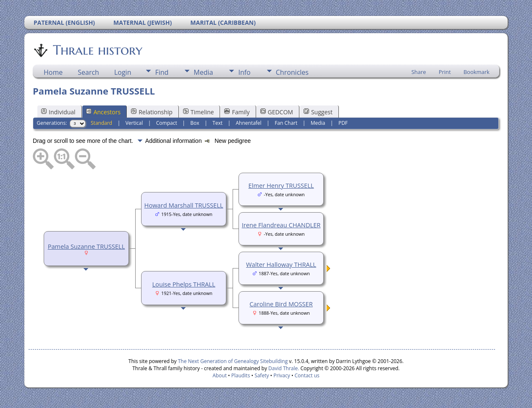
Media (203, 72)
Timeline (199, 112)
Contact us (307, 375)
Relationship (152, 112)
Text (218, 123)
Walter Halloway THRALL (281, 264)
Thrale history (97, 50)
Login (123, 72)
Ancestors (103, 112)
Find (162, 72)
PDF (343, 123)
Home (53, 72)
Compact (167, 123)
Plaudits (241, 375)
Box (195, 123)
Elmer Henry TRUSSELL (281, 185)
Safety (262, 375)
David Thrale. (283, 368)
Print (445, 72)
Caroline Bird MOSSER (281, 304)
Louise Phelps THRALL (183, 284)
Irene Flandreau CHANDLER (281, 225)
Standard (101, 123)
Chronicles (292, 72)
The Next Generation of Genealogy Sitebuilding (233, 361)
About (220, 375)
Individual (58, 112)
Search (88, 72)
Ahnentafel (248, 123)
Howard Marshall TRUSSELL (184, 205)
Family (237, 112)
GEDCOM (277, 112)
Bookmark (477, 72)
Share (419, 72)
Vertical (134, 123)
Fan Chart (286, 123)
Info (244, 72)
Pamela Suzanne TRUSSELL (86, 246)
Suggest (318, 112)
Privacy (282, 375)
